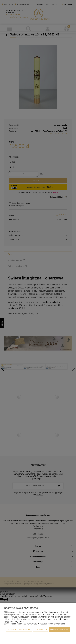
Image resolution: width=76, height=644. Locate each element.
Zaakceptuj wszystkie (59, 629)
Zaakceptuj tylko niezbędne (19, 629)
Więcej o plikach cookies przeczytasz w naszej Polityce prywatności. (35, 624)
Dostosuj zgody (40, 629)
